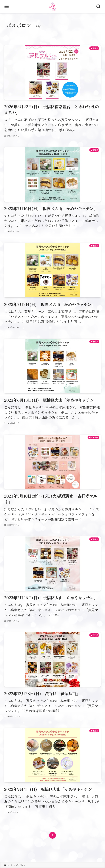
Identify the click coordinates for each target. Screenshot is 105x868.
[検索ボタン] (98, 7)
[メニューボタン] (7, 7)
